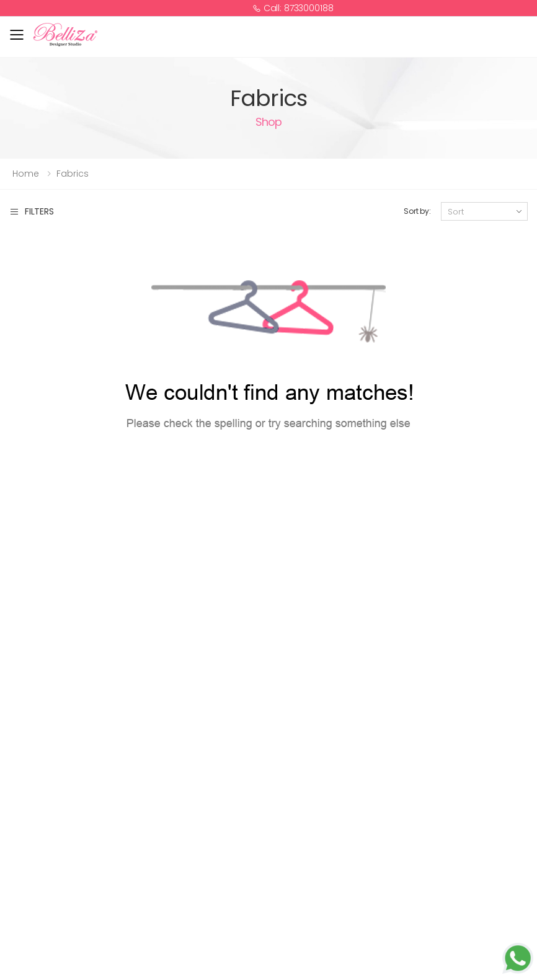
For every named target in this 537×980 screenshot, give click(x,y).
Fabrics (73, 174)
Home (26, 174)
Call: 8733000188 (293, 8)
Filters (32, 212)
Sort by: (417, 211)
